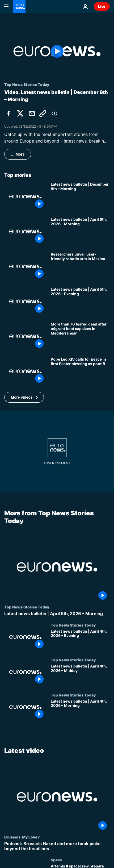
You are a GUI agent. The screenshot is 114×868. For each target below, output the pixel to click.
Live (102, 6)
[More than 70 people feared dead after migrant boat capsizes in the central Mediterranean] (80, 336)
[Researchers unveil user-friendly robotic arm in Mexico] (80, 266)
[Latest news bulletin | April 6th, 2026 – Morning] (80, 232)
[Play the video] (57, 51)
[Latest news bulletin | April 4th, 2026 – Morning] (80, 710)
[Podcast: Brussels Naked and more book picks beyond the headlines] (57, 846)
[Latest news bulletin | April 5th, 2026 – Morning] (57, 614)
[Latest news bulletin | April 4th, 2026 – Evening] (80, 640)
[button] (24, 397)
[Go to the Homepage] (19, 6)
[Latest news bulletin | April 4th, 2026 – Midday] (80, 675)
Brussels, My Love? (22, 837)
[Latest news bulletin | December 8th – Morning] (80, 197)
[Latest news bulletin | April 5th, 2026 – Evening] (80, 302)
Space (56, 860)
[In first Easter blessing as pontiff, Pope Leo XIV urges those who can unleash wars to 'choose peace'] (80, 372)
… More (18, 154)
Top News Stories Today (27, 607)
